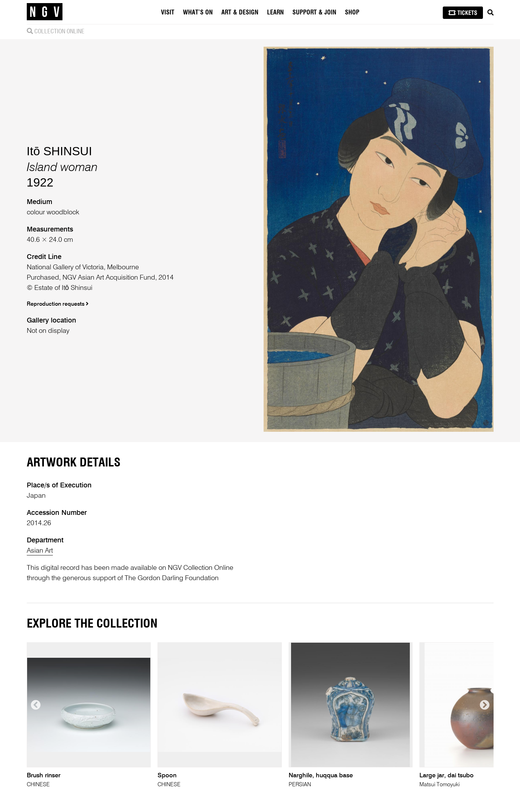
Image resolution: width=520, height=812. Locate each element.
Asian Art (40, 551)
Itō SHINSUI (60, 151)
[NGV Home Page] (45, 12)
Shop (352, 13)
